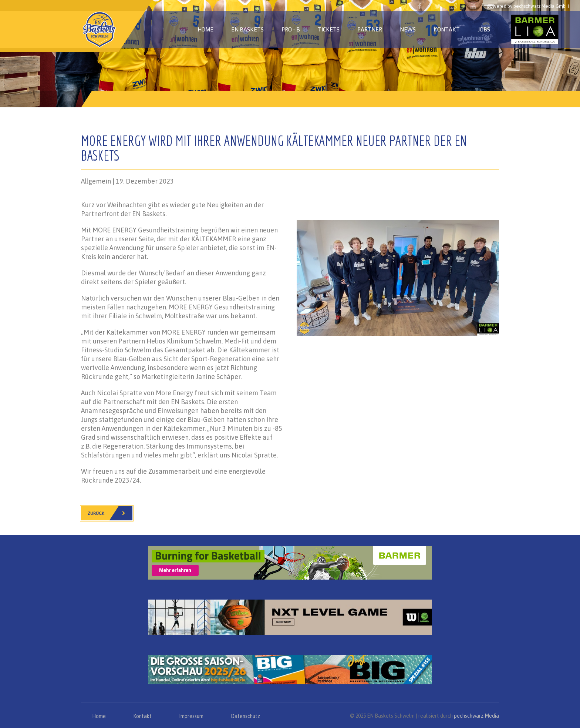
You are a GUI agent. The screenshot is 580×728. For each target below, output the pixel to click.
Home (205, 29)
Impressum (191, 716)
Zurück (110, 513)
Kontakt (447, 29)
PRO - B (291, 29)
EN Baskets (247, 29)
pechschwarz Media (476, 716)
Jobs (484, 29)
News (408, 29)
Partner (370, 29)
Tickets (329, 29)
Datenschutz (245, 716)
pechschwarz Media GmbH (541, 6)
